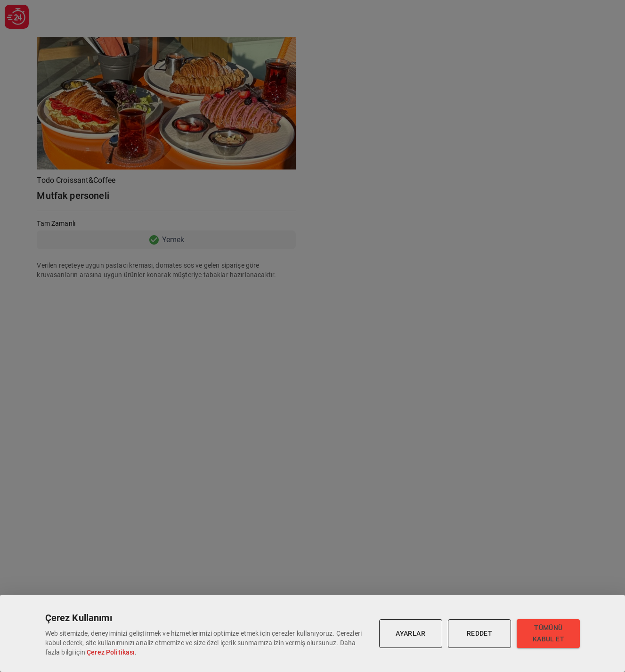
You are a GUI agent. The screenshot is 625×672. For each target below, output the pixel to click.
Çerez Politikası (111, 652)
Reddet (479, 634)
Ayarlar (411, 634)
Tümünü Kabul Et (548, 634)
